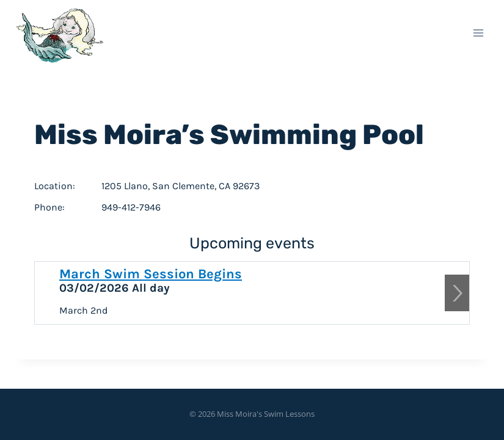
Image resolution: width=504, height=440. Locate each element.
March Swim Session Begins (151, 274)
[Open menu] (478, 33)
